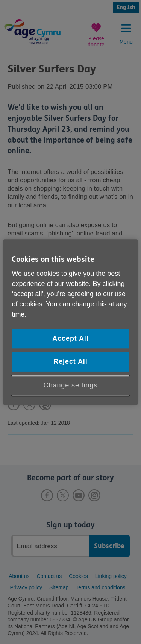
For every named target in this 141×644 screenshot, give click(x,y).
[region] (70, 322)
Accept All (70, 339)
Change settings (71, 385)
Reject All (70, 362)
